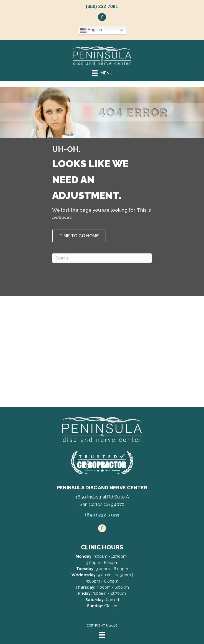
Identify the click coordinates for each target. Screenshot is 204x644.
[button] (79, 236)
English (91, 30)
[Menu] (102, 635)
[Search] (102, 258)
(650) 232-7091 (102, 7)
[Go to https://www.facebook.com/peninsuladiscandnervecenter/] (102, 18)
